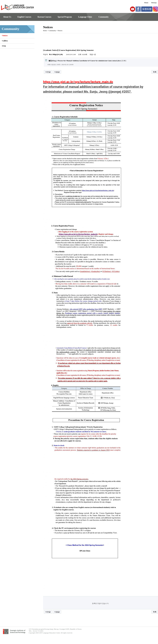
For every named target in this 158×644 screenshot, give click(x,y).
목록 (155, 72)
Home (146, 3)
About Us (7, 17)
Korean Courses (45, 17)
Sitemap (154, 3)
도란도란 (147, 9)
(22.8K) (86, 60)
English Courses (24, 17)
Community (103, 17)
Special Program (65, 17)
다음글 (57, 72)
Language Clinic (85, 17)
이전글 (48, 72)
